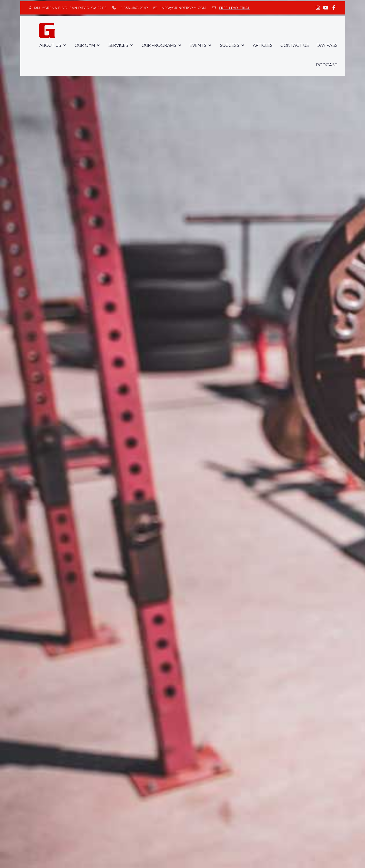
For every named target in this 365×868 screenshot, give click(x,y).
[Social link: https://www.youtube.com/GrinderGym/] (326, 8)
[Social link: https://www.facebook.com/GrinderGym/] (334, 8)
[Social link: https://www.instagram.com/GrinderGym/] (318, 8)
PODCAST (327, 65)
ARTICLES (263, 45)
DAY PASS (327, 45)
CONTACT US (295, 45)
